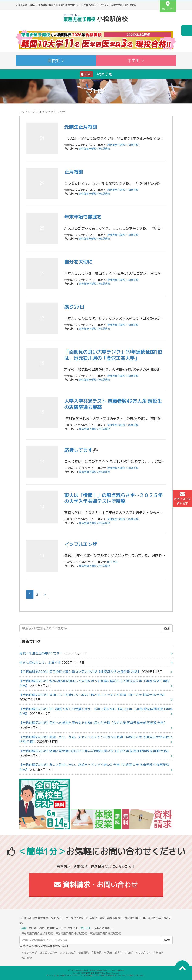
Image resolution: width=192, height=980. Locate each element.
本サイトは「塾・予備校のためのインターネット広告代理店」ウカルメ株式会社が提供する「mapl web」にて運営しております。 (96, 976)
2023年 (53, 112)
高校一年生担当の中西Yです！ (41, 653)
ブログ (42, 112)
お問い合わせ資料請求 (182, 498)
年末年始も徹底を (83, 217)
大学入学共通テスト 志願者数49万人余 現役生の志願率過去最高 (113, 404)
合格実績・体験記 (102, 953)
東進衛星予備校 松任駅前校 (105, 933)
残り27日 (74, 307)
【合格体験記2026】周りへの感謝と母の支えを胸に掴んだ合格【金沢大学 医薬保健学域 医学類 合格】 (93, 723)
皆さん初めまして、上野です (40, 662)
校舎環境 (83, 953)
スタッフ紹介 (68, 953)
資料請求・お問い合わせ (96, 885)
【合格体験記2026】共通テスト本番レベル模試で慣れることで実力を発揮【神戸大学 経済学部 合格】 (93, 695)
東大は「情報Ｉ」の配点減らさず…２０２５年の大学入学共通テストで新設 (113, 498)
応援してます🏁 (81, 450)
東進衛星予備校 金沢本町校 (37, 933)
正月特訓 (74, 172)
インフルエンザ (81, 544)
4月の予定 (96, 74)
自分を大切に (78, 262)
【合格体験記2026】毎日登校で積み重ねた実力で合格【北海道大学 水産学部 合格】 (80, 672)
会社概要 (27, 958)
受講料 (118, 953)
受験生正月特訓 (81, 127)
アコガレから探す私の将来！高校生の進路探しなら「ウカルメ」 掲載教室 (96, 970)
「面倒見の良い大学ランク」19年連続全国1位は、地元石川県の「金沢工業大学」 (113, 355)
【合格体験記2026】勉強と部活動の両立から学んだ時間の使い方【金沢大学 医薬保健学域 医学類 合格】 (95, 751)
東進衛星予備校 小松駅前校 (94, 149)
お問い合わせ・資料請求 (149, 953)
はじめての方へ (49, 953)
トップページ (27, 112)
